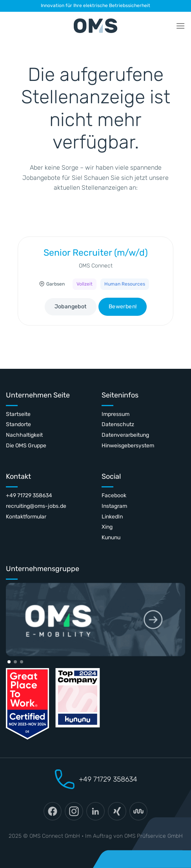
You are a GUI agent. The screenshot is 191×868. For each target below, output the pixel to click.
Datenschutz (118, 424)
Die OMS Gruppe (26, 446)
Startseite (18, 414)
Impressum (116, 414)
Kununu (111, 537)
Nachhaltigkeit (24, 435)
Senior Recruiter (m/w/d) (96, 253)
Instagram (114, 506)
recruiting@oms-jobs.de (36, 506)
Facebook (114, 495)
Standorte (18, 424)
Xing (107, 527)
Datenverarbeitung (125, 435)
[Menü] (180, 26)
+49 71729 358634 (29, 495)
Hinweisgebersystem (128, 446)
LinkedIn (112, 517)
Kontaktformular (26, 517)
